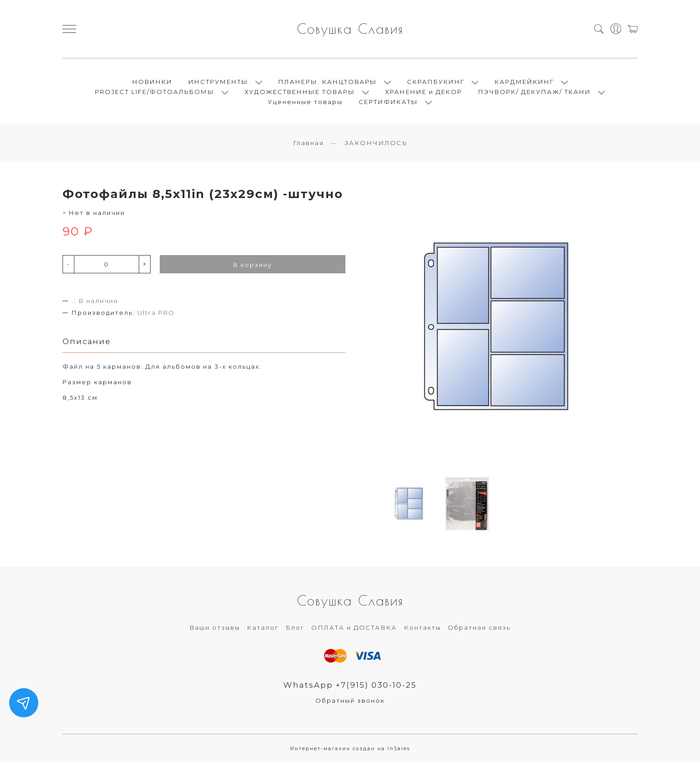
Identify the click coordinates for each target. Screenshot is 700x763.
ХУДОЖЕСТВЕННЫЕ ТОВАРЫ (300, 92)
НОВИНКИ (152, 82)
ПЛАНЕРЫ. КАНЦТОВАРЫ (328, 82)
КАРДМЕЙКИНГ (524, 82)
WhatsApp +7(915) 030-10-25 (350, 686)
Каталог (263, 628)
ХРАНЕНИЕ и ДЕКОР (424, 92)
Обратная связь (479, 628)
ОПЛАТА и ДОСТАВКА (354, 628)
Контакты (422, 628)
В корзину (253, 266)
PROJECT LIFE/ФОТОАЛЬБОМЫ (155, 92)
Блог (295, 628)
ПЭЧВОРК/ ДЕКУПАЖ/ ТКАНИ (535, 92)
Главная (308, 144)
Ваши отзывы (215, 628)
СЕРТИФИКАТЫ (388, 102)
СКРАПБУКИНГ (436, 82)
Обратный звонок (350, 701)
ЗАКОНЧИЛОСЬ (376, 144)
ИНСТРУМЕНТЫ (218, 82)
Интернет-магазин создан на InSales (350, 750)
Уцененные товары (305, 102)
